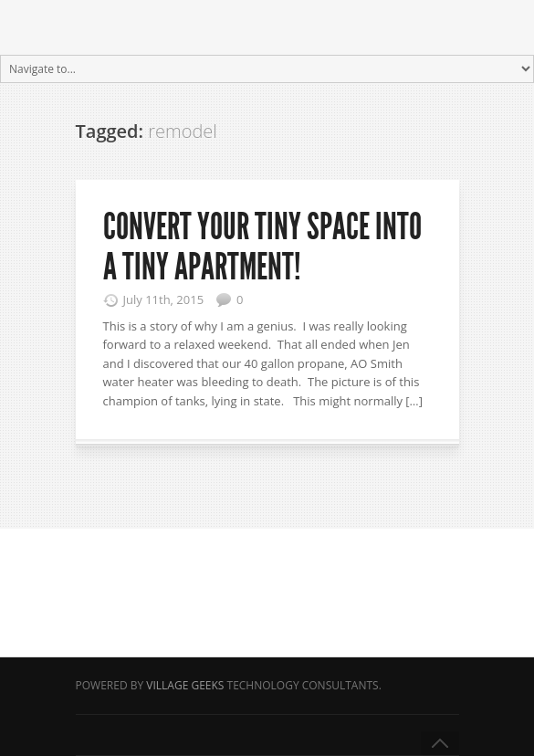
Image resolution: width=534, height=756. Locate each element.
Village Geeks (185, 685)
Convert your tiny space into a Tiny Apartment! (262, 247)
